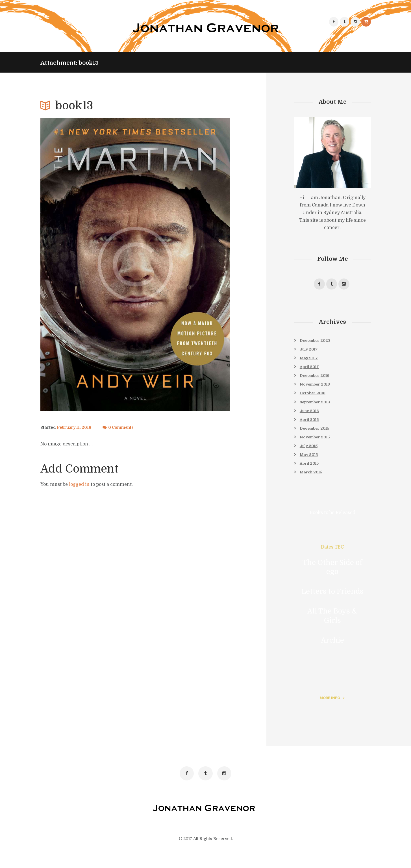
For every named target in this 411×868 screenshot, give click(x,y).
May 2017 (309, 360)
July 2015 (309, 450)
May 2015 (309, 459)
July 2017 (309, 351)
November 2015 (316, 441)
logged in (79, 484)
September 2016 (316, 405)
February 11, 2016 (75, 428)
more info (330, 703)
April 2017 (310, 369)
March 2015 (312, 478)
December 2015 (316, 432)
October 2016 (313, 396)
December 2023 (316, 341)
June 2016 (310, 414)
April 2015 (310, 468)
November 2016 (316, 387)
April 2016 (310, 423)
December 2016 (316, 378)
